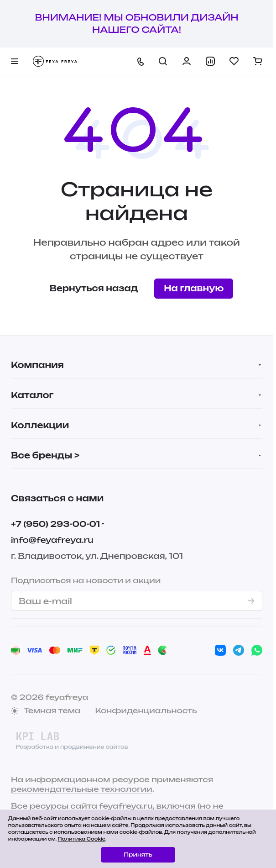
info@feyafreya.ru (52, 540)
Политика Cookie (82, 839)
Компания (37, 365)
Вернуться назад (94, 288)
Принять (138, 855)
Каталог (32, 395)
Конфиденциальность (146, 710)
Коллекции (40, 425)
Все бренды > (45, 455)
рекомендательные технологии (82, 789)
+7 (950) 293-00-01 (55, 524)
